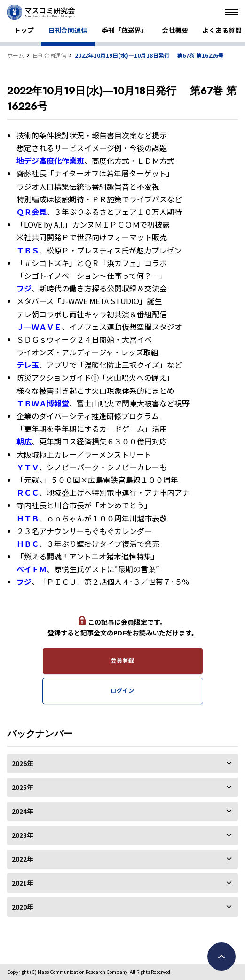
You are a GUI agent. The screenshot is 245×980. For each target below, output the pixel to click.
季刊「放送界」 (125, 30)
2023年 (122, 835)
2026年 (122, 763)
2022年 (122, 859)
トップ (24, 30)
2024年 (122, 811)
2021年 (122, 883)
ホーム (16, 55)
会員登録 (122, 660)
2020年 (122, 907)
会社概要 (175, 30)
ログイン (122, 690)
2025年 (122, 787)
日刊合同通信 (68, 30)
